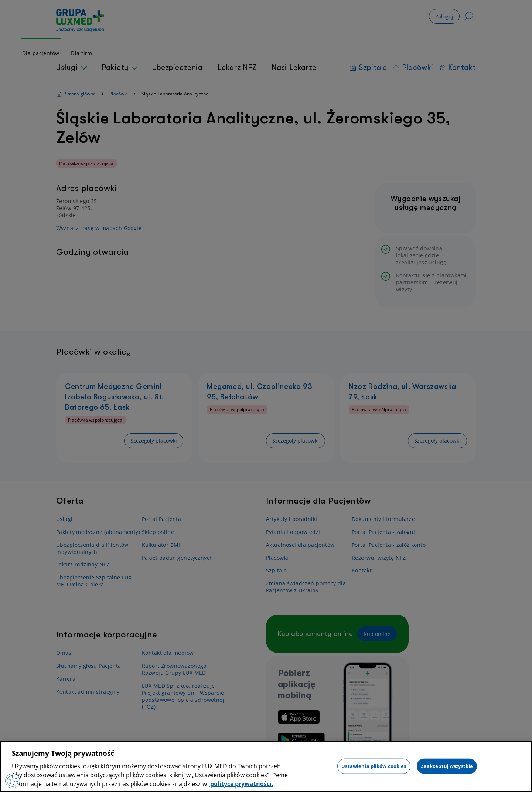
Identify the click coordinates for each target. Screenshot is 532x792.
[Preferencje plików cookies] (13, 781)
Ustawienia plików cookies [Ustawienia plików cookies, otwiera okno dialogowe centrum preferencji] (374, 766)
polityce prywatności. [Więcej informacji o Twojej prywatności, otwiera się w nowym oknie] (241, 784)
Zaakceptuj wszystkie (447, 766)
